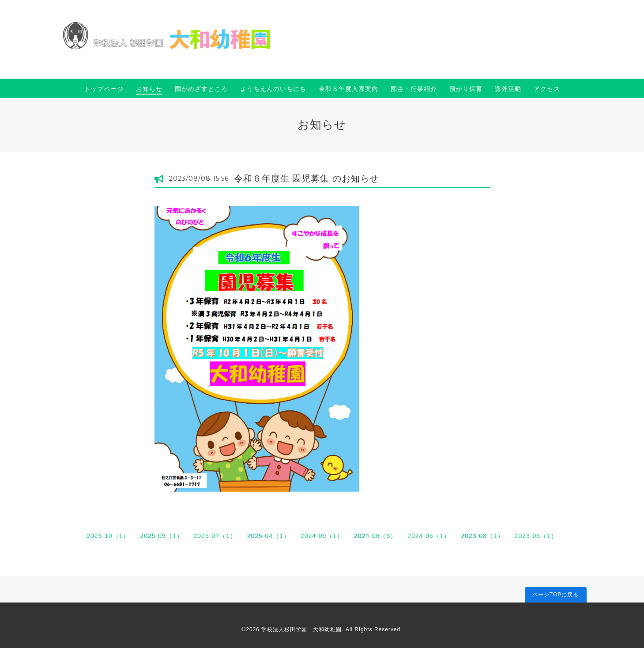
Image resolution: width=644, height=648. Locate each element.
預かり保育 (466, 89)
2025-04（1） (269, 536)
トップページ (104, 89)
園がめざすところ (201, 89)
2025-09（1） (161, 536)
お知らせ (149, 89)
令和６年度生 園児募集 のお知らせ (306, 178)
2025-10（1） (108, 536)
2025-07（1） (215, 536)
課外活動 (508, 89)
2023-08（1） (482, 536)
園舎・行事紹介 (414, 89)
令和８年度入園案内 (348, 89)
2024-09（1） (322, 536)
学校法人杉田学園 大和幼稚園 (301, 629)
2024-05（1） (429, 536)
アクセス (547, 89)
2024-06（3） (375, 536)
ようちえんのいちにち (273, 89)
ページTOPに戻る (555, 595)
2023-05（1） (536, 536)
